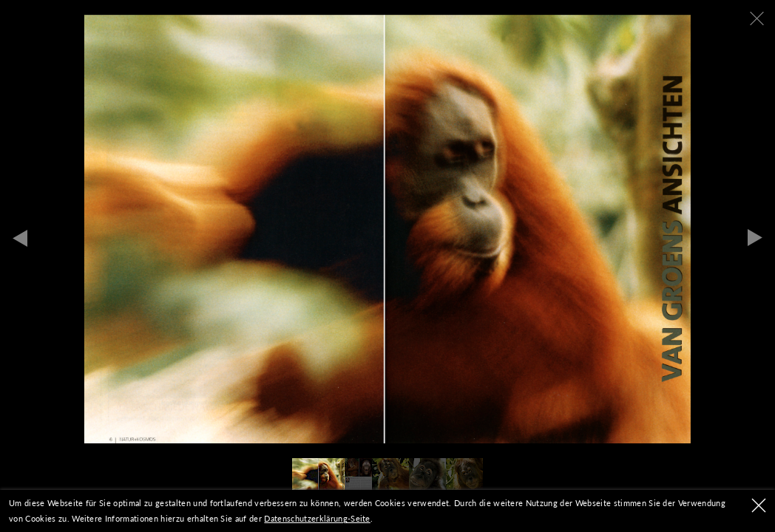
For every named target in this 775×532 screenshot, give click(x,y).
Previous (20, 238)
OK (759, 505)
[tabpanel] (387, 229)
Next (755, 238)
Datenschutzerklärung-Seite (317, 518)
